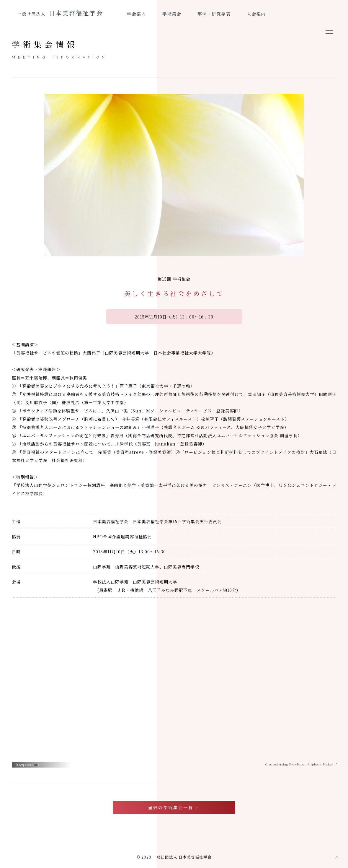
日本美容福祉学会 (60, 13)
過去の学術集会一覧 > (174, 807)
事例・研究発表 (214, 14)
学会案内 (136, 14)
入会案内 (256, 14)
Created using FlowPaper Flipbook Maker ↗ (302, 764)
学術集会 (172, 14)
